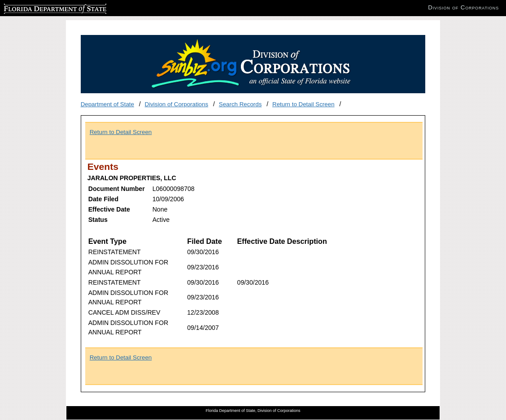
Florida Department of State (40, 7)
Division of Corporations (177, 104)
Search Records (240, 104)
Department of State (107, 104)
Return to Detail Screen (303, 104)
